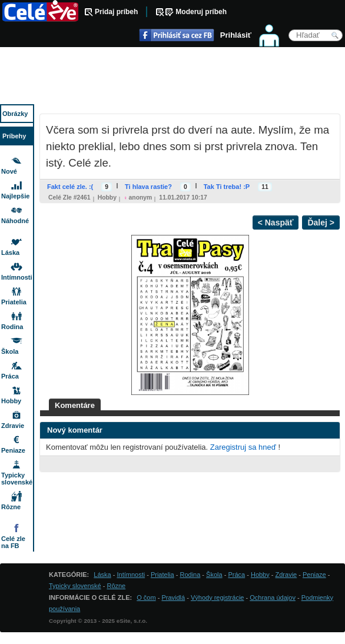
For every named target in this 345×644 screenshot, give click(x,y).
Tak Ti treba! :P (227, 187)
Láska (10, 253)
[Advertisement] (172, 77)
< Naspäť (276, 223)
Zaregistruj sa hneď (243, 447)
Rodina (12, 327)
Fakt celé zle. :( (70, 187)
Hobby (107, 197)
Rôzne (11, 507)
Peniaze (13, 450)
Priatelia (14, 302)
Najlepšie (15, 196)
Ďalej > (321, 223)
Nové (9, 171)
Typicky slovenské (17, 479)
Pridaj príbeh (116, 12)
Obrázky (15, 114)
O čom (146, 597)
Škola (10, 351)
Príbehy (14, 136)
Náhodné (15, 221)
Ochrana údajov (273, 597)
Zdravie (13, 426)
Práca (10, 376)
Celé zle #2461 (69, 197)
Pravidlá (173, 597)
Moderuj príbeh (201, 12)
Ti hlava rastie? (148, 187)
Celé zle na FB (13, 542)
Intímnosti (17, 277)
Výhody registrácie (218, 597)
